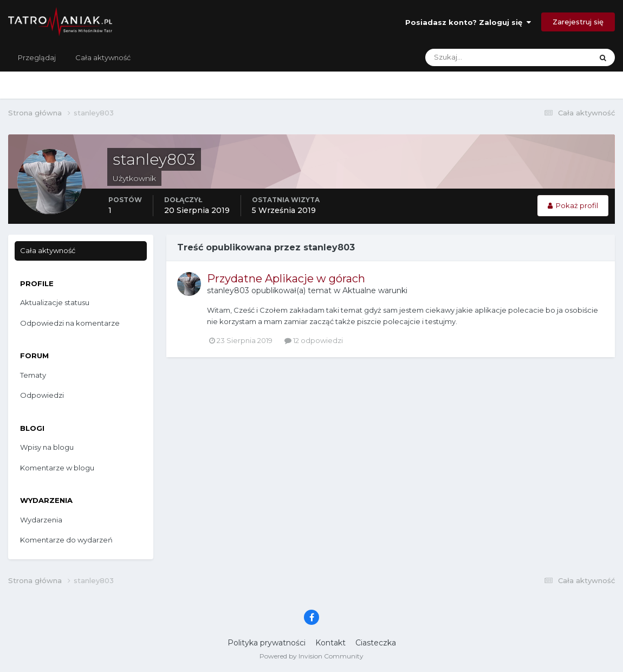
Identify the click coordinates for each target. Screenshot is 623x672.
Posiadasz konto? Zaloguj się (468, 22)
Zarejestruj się (578, 22)
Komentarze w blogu (57, 468)
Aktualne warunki (375, 290)
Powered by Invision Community (311, 656)
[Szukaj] (466, 57)
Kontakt (330, 643)
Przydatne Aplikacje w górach (286, 279)
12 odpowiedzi (314, 340)
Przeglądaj (37, 57)
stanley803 (228, 290)
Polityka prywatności (267, 643)
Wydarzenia (41, 520)
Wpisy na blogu (47, 447)
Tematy (33, 375)
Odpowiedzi (42, 395)
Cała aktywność (103, 57)
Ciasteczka (376, 643)
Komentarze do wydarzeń (66, 540)
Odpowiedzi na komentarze (70, 323)
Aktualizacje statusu (55, 302)
